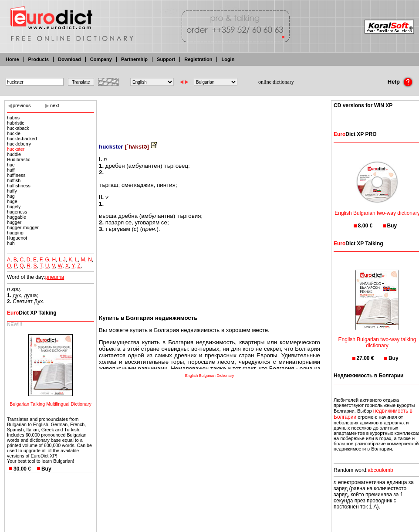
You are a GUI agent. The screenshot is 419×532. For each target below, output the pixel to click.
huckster (16, 149)
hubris (13, 118)
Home (12, 59)
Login (228, 59)
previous (22, 105)
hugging (15, 233)
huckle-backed (22, 139)
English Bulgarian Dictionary (210, 376)
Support (166, 59)
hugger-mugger (23, 227)
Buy (46, 469)
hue (11, 165)
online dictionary (276, 82)
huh (11, 243)
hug (11, 196)
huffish (14, 180)
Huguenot (17, 238)
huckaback (18, 128)
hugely (14, 207)
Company (101, 59)
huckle (14, 133)
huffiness (16, 175)
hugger (14, 222)
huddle (14, 154)
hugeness (17, 212)
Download (69, 59)
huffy (12, 191)
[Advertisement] (209, 115)
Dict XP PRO (355, 134)
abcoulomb (380, 470)
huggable (17, 217)
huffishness (19, 186)
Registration (198, 59)
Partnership (134, 59)
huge (12, 201)
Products (39, 59)
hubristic (16, 123)
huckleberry (19, 144)
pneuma (55, 277)
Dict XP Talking (32, 313)
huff (11, 170)
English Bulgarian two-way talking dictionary (377, 337)
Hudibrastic (19, 159)
